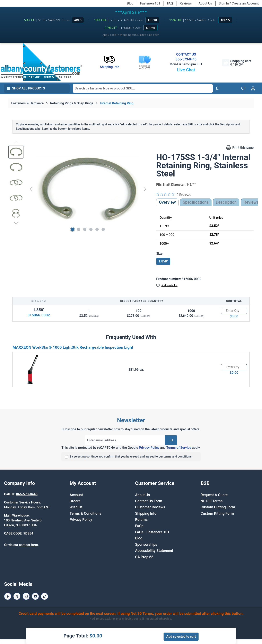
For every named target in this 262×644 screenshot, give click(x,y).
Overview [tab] (167, 202)
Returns (141, 520)
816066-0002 (39, 315)
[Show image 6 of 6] (103, 229)
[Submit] (171, 440)
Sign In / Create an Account (239, 3)
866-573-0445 (186, 59)
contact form (28, 545)
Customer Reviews (150, 507)
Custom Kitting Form (217, 513)
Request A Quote (214, 495)
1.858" (163, 261)
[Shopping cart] (236, 63)
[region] (78, 189)
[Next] (145, 189)
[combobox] (143, 88)
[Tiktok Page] (45, 596)
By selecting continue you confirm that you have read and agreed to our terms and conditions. (131, 457)
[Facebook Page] (8, 596)
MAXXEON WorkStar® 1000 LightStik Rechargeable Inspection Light (73, 347)
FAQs (139, 526)
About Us (205, 3)
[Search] (217, 88)
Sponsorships (146, 545)
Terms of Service (179, 448)
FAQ (170, 3)
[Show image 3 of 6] (85, 229)
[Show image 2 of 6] (79, 229)
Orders (75, 501)
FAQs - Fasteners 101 (152, 532)
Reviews (186, 3)
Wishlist (76, 507)
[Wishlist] (243, 88)
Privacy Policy (149, 448)
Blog (130, 3)
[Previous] (31, 189)
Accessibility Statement (154, 551)
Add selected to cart (181, 637)
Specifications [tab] (196, 202)
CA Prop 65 (144, 557)
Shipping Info (146, 513)
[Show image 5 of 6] (97, 229)
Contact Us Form (149, 501)
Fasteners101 (150, 3)
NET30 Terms (212, 501)
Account (76, 495)
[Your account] (253, 88)
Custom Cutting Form (218, 507)
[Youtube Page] (35, 596)
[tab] (226, 202)
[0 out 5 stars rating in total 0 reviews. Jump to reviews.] (174, 194)
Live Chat (186, 70)
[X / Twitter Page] (17, 596)
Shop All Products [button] (26, 88)
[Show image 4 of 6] (91, 229)
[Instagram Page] (26, 596)
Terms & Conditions (85, 513)
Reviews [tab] (251, 202)
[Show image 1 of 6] (72, 229)
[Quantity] (234, 311)
